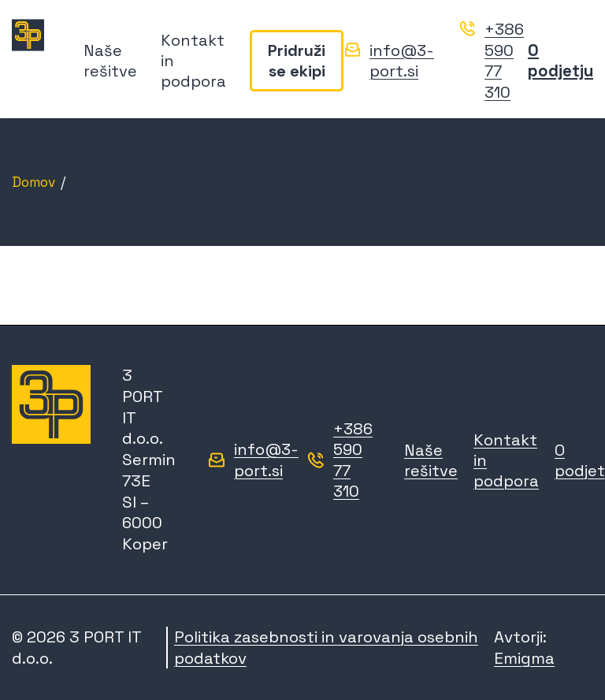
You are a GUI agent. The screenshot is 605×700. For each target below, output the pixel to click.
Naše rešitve (110, 61)
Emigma (524, 658)
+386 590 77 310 (504, 61)
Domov (33, 182)
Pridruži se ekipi (297, 61)
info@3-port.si (402, 61)
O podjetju (560, 61)
